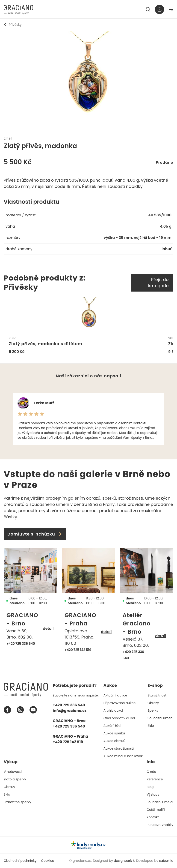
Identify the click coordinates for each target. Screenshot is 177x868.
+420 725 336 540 (21, 644)
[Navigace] (171, 9)
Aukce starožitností (119, 749)
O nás (151, 772)
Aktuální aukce (115, 696)
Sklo (151, 726)
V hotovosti (13, 772)
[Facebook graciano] (7, 710)
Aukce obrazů (114, 741)
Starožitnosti (157, 696)
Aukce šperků (114, 733)
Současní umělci (160, 802)
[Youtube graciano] (33, 710)
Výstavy (153, 795)
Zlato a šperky (15, 779)
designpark (123, 861)
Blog (150, 787)
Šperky (153, 711)
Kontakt (153, 817)
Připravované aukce (119, 703)
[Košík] (159, 9)
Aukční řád (112, 726)
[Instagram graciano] (20, 710)
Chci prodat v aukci (119, 718)
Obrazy (153, 703)
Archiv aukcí (113, 711)
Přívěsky (13, 25)
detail (48, 629)
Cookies (47, 861)
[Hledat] (148, 9)
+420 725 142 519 (78, 650)
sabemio (166, 861)
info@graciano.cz (70, 711)
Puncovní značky (160, 825)
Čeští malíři (156, 810)
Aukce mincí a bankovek (123, 756)
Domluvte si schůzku (35, 534)
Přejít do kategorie (158, 283)
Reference (155, 779)
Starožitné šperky (17, 802)
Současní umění (160, 718)
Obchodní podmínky (20, 861)
